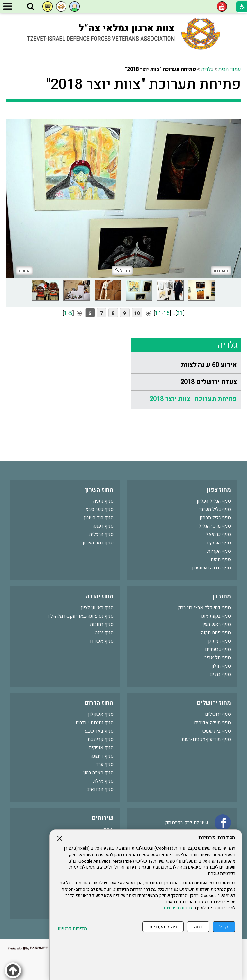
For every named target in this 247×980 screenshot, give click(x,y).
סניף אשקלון (101, 714)
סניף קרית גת (101, 739)
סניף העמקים (218, 543)
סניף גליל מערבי (215, 509)
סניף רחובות (102, 624)
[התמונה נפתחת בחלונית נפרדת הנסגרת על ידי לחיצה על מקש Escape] (123, 195)
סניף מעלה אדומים (212, 723)
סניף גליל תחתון (215, 518)
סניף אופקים (101, 748)
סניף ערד (105, 764)
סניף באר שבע (99, 731)
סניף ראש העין (217, 624)
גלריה (207, 69)
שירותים (103, 818)
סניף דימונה (102, 756)
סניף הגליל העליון (214, 501)
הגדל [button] (123, 271)
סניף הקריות (219, 551)
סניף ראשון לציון (97, 608)
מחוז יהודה (100, 597)
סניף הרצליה (101, 534)
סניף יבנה (104, 633)
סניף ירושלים (218, 714)
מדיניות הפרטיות (179, 908)
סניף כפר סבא (99, 509)
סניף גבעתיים (218, 649)
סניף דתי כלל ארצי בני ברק (205, 608)
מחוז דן (222, 597)
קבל (224, 927)
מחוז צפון (219, 490)
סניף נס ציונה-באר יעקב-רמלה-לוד (80, 616)
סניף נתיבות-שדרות (95, 723)
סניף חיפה (221, 559)
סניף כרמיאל (218, 534)
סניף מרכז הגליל (215, 526)
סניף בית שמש (216, 731)
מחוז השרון (99, 490)
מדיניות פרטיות (72, 929)
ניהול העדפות (163, 927)
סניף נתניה (103, 501)
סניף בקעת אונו (216, 616)
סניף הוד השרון (99, 518)
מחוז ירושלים (214, 703)
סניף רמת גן (220, 641)
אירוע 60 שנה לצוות (209, 365)
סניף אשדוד (101, 641)
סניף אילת (103, 781)
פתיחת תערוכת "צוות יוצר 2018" (143, 84)
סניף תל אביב (218, 658)
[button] (31, 7)
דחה (198, 927)
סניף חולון (221, 666)
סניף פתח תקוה (216, 633)
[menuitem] (186, 365)
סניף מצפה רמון (98, 773)
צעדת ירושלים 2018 (209, 382)
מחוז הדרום (99, 703)
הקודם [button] (221, 271)
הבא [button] (24, 271)
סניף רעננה (103, 526)
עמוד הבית (230, 69)
